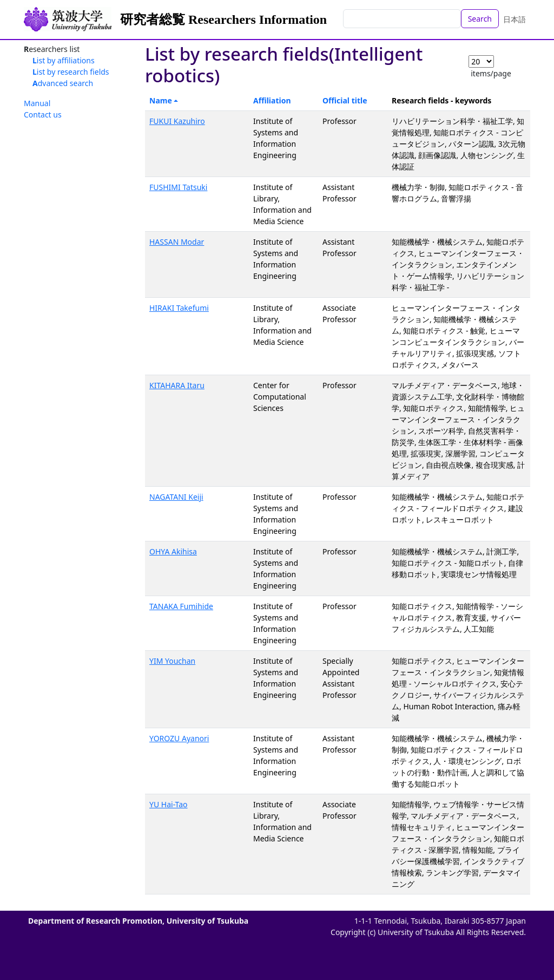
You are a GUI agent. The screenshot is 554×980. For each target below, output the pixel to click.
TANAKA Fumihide (181, 606)
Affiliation (272, 100)
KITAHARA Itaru (177, 385)
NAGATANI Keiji (176, 497)
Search (480, 19)
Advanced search (63, 83)
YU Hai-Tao (169, 804)
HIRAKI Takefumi (179, 308)
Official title (345, 100)
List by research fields (71, 72)
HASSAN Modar (177, 242)
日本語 (515, 19)
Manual (37, 103)
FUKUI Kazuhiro (177, 121)
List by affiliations (64, 60)
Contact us (43, 115)
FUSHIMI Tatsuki (178, 187)
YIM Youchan (172, 661)
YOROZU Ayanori (179, 738)
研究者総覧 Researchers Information (223, 19)
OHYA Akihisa (173, 551)
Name (161, 100)
